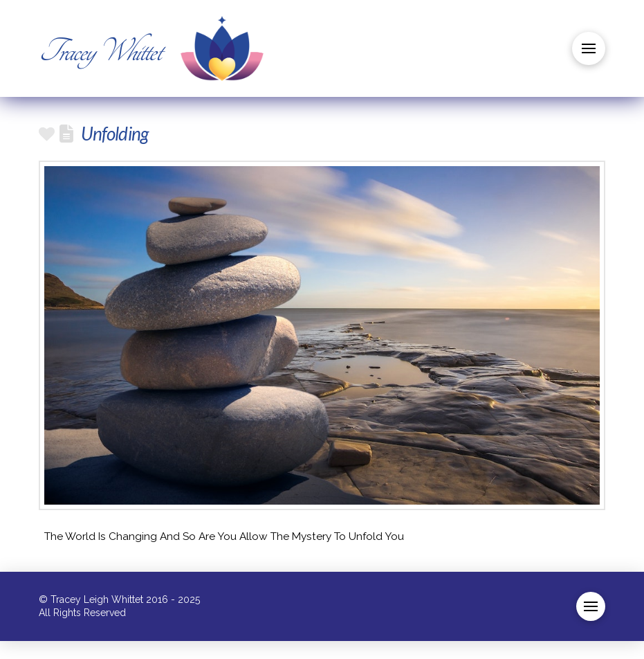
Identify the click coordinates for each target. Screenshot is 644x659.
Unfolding (114, 134)
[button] (589, 48)
